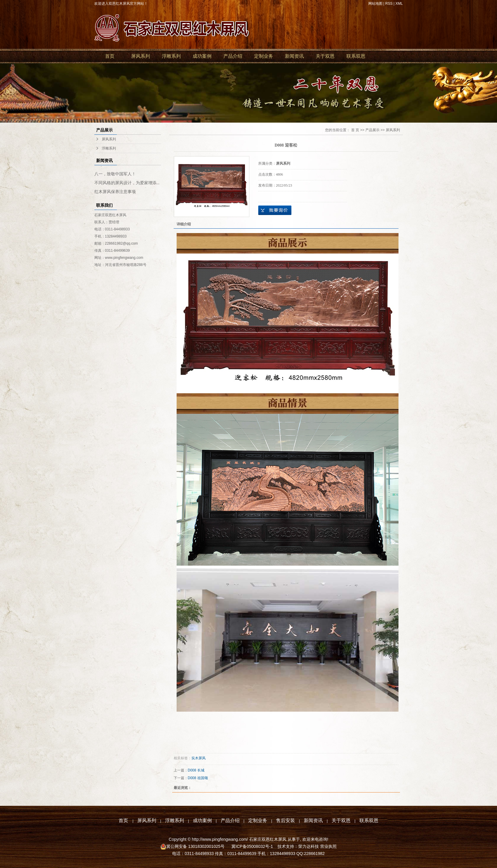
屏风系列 (141, 56)
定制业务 (264, 56)
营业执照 (328, 846)
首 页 (355, 130)
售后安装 (285, 820)
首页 (110, 56)
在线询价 (275, 210)
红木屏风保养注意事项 (115, 192)
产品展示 (372, 130)
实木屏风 (199, 758)
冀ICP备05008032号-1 (251, 846)
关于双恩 (325, 56)
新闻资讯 (294, 56)
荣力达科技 (309, 846)
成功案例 (202, 56)
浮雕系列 (171, 56)
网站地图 (375, 4)
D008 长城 (196, 770)
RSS (389, 4)
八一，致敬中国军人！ (115, 174)
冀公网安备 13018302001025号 (196, 846)
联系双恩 (356, 56)
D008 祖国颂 (198, 778)
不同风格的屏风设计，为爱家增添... (127, 183)
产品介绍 (233, 56)
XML (399, 4)
